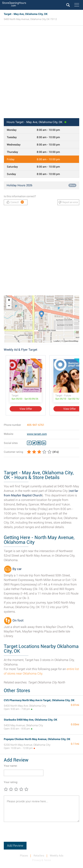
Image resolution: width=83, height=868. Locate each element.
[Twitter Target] (34, 443)
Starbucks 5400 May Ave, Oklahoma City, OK (31, 720)
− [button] (9, 306)
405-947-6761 (36, 425)
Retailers (39, 856)
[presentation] (33, 834)
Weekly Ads (57, 856)
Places (24, 856)
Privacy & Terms (41, 860)
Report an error (68, 202)
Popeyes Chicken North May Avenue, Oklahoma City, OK (37, 739)
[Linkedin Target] (44, 443)
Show (72, 185)
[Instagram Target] (39, 443)
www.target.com (37, 434)
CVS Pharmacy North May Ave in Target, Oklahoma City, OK (39, 700)
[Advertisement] (41, 73)
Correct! (15, 202)
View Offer (26, 409)
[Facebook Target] (29, 443)
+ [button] (9, 300)
